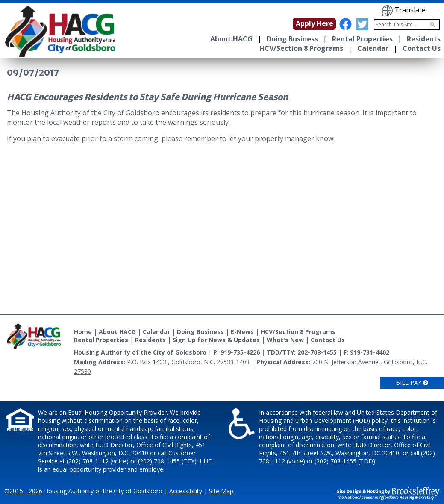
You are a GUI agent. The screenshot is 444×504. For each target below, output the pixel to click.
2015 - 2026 (26, 491)
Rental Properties (362, 39)
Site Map (221, 491)
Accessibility (186, 491)
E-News (242, 332)
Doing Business (292, 39)
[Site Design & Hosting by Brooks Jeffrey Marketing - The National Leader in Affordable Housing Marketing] (388, 492)
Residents (424, 39)
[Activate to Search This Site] (431, 25)
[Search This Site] (407, 25)
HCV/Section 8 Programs (301, 48)
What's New (285, 340)
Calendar (373, 48)
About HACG (231, 39)
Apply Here (315, 23)
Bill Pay (412, 382)
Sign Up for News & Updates (216, 340)
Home (83, 332)
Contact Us (422, 48)
